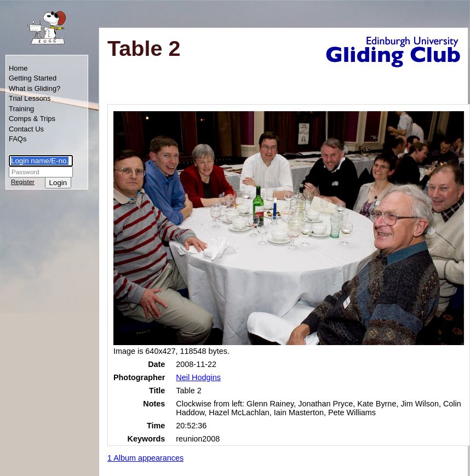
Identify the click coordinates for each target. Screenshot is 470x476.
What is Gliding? (35, 88)
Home (18, 68)
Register (23, 182)
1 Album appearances (145, 458)
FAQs (18, 139)
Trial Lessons (30, 98)
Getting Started (33, 78)
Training (21, 109)
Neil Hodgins (198, 377)
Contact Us (26, 129)
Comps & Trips (32, 119)
